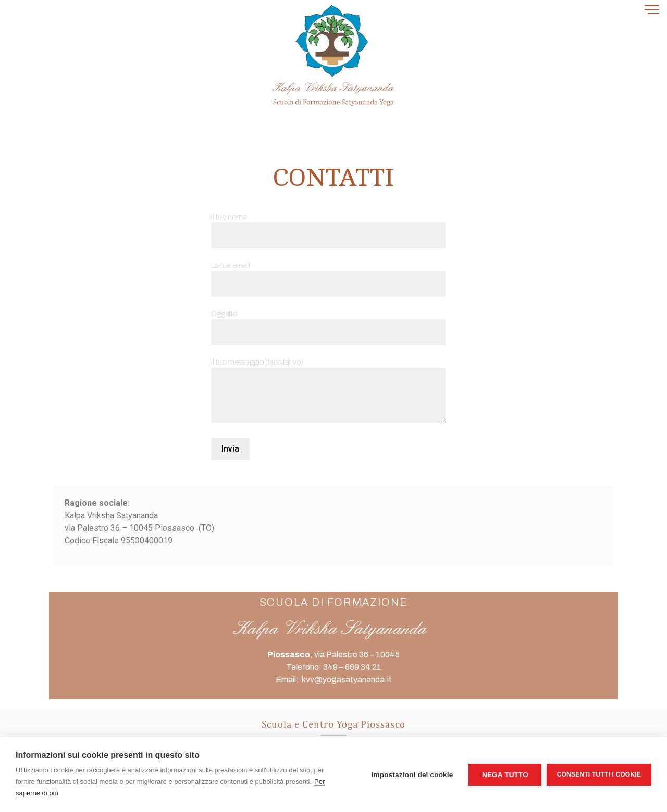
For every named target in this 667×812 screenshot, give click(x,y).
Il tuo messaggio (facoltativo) (328, 391)
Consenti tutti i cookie (599, 774)
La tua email (328, 275)
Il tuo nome (328, 226)
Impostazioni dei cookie (412, 775)
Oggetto (328, 323)
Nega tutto (505, 775)
